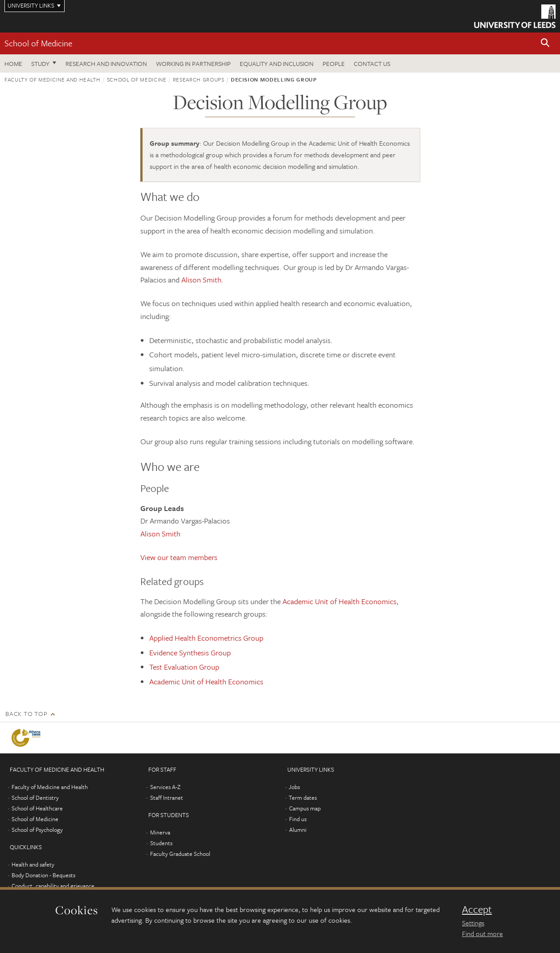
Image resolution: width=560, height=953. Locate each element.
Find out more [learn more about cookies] (482, 933)
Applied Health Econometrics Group (206, 638)
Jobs (294, 787)
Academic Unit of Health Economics (339, 601)
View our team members (179, 557)
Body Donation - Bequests (43, 875)
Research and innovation (106, 63)
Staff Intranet (167, 798)
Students (161, 843)
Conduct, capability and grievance (53, 886)
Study (40, 63)
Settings (473, 923)
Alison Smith (201, 280)
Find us (298, 819)
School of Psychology (37, 830)
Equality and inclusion (277, 63)
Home (13, 63)
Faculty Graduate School (180, 854)
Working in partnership (193, 63)
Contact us (372, 63)
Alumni (298, 830)
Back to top (26, 714)
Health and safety (33, 864)
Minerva (160, 832)
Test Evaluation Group (184, 667)
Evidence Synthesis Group (190, 652)
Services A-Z (165, 787)
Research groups (199, 79)
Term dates (303, 798)
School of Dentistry (35, 798)
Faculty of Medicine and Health (53, 79)
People (334, 63)
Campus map (305, 808)
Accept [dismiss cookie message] (477, 909)
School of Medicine (38, 43)
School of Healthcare (37, 808)
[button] (545, 43)
